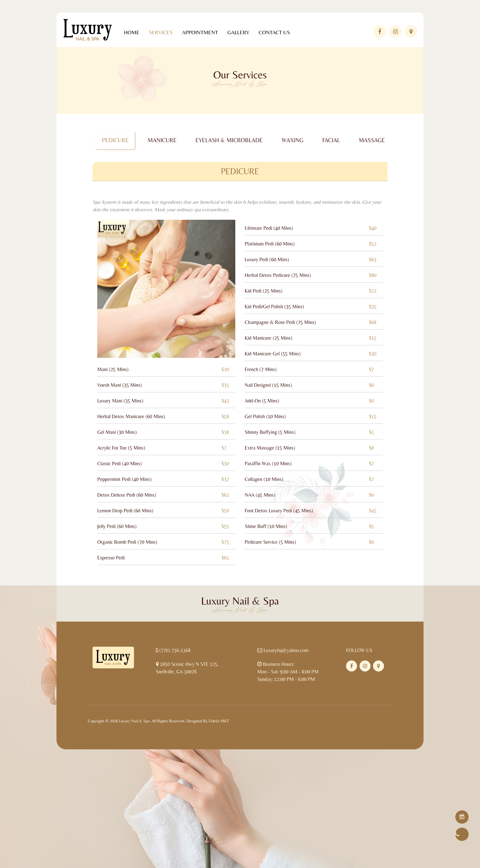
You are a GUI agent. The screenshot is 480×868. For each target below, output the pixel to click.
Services (161, 32)
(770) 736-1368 (175, 650)
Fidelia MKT (219, 721)
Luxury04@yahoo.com (286, 650)
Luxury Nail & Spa (134, 721)
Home (132, 32)
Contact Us (274, 32)
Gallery (238, 32)
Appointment (200, 32)
